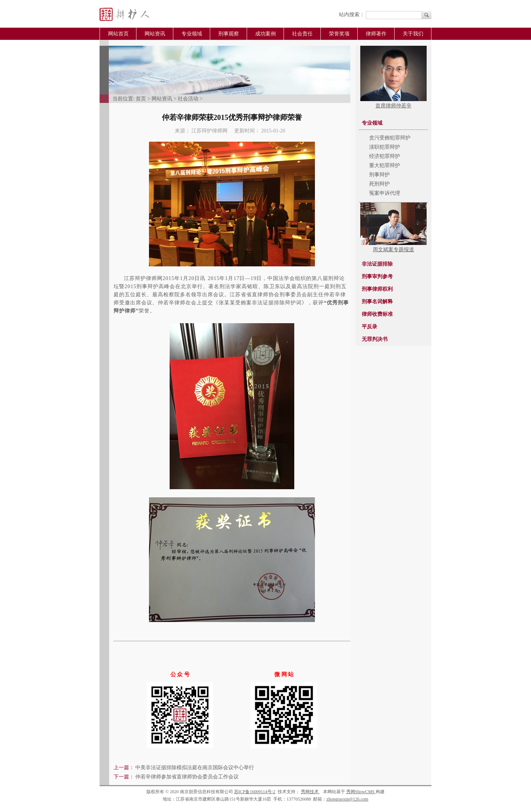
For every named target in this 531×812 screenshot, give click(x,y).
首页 (141, 99)
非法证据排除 (377, 264)
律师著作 (376, 34)
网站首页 (118, 34)
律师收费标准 (377, 314)
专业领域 (192, 34)
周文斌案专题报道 (393, 250)
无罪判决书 (375, 339)
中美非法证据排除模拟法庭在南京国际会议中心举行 (195, 768)
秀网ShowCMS (361, 792)
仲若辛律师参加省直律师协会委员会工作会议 (187, 777)
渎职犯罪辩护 (385, 147)
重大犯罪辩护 (385, 165)
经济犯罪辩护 (385, 156)
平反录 (369, 327)
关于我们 (413, 34)
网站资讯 (155, 34)
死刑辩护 (379, 184)
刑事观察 (229, 34)
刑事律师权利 (377, 289)
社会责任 (302, 34)
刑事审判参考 (377, 277)
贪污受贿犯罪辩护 (390, 138)
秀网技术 (310, 792)
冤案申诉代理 (385, 193)
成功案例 (265, 34)
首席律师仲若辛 (393, 106)
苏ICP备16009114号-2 (255, 792)
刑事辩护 (379, 175)
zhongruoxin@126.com (347, 799)
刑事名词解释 (377, 302)
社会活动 (188, 99)
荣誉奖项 (339, 34)
